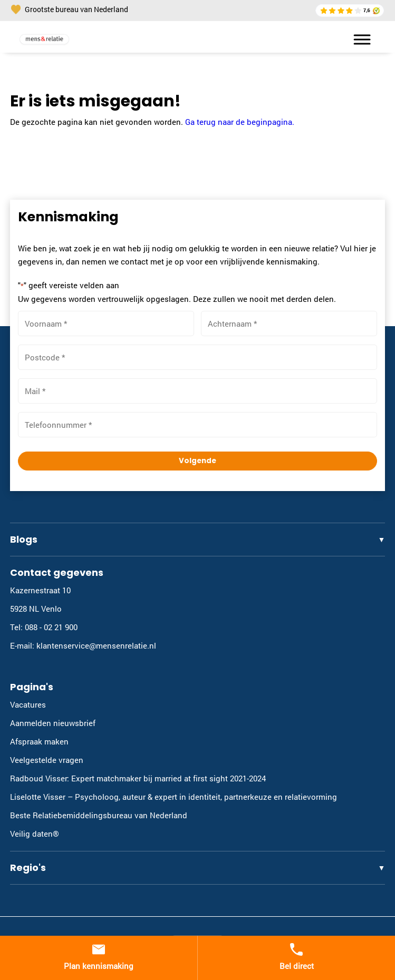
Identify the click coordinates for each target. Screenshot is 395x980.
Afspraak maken (39, 741)
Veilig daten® (35, 834)
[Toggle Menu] (357, 39)
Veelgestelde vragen (47, 760)
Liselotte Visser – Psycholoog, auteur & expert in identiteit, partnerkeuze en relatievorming (174, 797)
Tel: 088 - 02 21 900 (44, 627)
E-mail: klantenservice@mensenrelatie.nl (83, 645)
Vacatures (28, 704)
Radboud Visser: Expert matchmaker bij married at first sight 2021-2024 (138, 778)
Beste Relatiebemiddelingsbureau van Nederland (99, 815)
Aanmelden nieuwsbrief (53, 723)
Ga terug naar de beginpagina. (240, 122)
